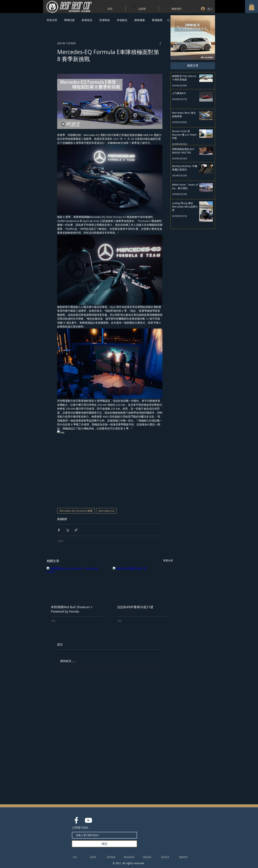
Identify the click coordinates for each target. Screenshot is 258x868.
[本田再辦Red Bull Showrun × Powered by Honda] (77, 584)
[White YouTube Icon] (88, 820)
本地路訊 (122, 20)
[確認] (104, 844)
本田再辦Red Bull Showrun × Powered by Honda (72, 609)
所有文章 (52, 20)
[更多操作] (160, 43)
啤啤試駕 (69, 20)
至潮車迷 (105, 20)
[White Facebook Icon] (76, 820)
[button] (252, 7)
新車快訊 (87, 20)
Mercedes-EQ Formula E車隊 (76, 511)
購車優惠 (140, 20)
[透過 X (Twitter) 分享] (67, 530)
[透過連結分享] (76, 530)
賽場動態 (157, 20)
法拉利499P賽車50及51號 (135, 607)
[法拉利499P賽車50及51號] (143, 584)
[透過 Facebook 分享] (59, 530)
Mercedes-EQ (106, 511)
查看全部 (168, 560)
